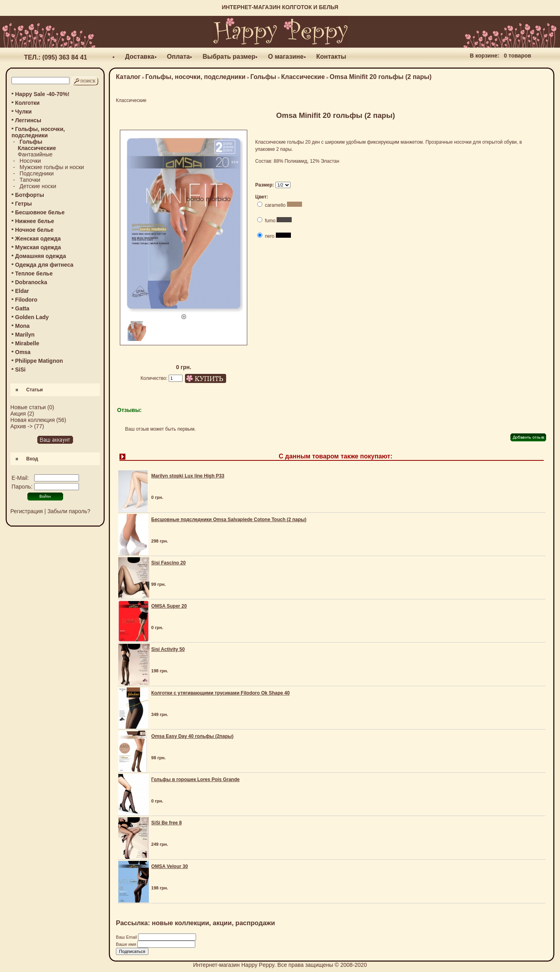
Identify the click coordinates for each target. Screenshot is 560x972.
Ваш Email (127, 937)
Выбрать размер (229, 57)
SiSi (20, 370)
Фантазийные (35, 154)
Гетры (23, 204)
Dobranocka (31, 282)
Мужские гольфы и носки (52, 167)
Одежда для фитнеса (44, 265)
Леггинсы (28, 120)
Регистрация (27, 511)
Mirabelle (27, 343)
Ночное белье (34, 230)
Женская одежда (38, 239)
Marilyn (25, 335)
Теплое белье (34, 273)
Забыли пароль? (69, 511)
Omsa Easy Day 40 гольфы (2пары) (192, 736)
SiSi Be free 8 (166, 823)
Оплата (179, 57)
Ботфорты (30, 195)
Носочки (30, 161)
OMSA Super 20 (169, 606)
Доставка (140, 57)
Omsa (23, 352)
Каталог (128, 77)
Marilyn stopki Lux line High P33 (188, 476)
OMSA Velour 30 (169, 866)
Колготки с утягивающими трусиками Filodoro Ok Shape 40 (220, 693)
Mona (22, 326)
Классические (303, 77)
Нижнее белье (35, 221)
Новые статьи (28, 407)
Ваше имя (127, 944)
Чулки (23, 112)
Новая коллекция (33, 420)
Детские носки (38, 186)
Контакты (331, 57)
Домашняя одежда (40, 256)
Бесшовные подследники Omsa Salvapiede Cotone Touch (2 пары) (229, 520)
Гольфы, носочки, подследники (195, 77)
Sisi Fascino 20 (168, 563)
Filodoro (26, 300)
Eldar (22, 291)
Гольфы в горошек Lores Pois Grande (195, 780)
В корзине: (485, 56)
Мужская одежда (38, 247)
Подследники (37, 173)
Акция (18, 414)
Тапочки (30, 180)
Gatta (22, 308)
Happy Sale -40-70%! (42, 94)
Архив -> (21, 426)
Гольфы (263, 77)
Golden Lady (32, 317)
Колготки (27, 103)
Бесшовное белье (40, 212)
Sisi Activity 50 (168, 649)
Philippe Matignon (39, 361)
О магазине (286, 57)
